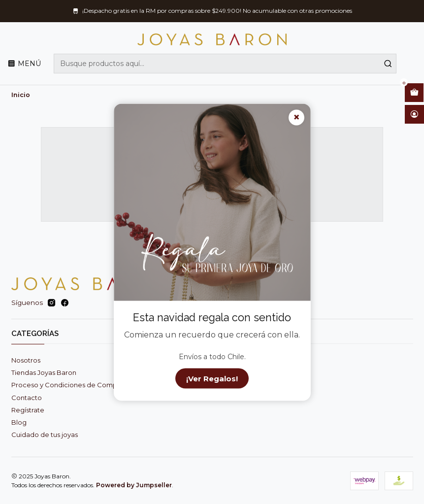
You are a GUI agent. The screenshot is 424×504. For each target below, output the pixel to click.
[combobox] (225, 64)
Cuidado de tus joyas (45, 435)
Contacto (27, 398)
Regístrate (28, 410)
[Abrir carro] (414, 93)
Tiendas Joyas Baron (44, 372)
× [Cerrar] (296, 118)
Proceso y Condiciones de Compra (67, 385)
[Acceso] (414, 114)
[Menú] (24, 64)
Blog (19, 422)
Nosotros (26, 360)
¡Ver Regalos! (212, 378)
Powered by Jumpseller (134, 485)
